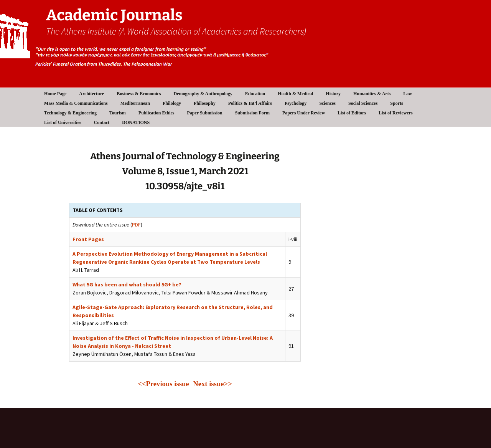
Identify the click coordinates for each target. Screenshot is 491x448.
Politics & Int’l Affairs (250, 103)
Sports (396, 103)
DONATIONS (136, 122)
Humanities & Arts (372, 94)
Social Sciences (363, 103)
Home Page (55, 94)
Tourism (118, 113)
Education (255, 94)
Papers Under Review (304, 113)
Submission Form (252, 113)
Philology (172, 103)
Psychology (296, 103)
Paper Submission (205, 113)
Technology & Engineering (70, 113)
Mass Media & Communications (76, 103)
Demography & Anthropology (203, 94)
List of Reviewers (396, 113)
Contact (102, 122)
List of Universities (63, 122)
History (333, 94)
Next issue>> (213, 384)
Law (408, 94)
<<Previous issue (164, 384)
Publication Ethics (157, 113)
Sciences (327, 103)
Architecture (91, 94)
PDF (136, 225)
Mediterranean (135, 103)
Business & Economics (139, 94)
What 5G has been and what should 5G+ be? (127, 284)
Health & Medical (295, 94)
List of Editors (352, 113)
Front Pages (88, 239)
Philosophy (205, 103)
